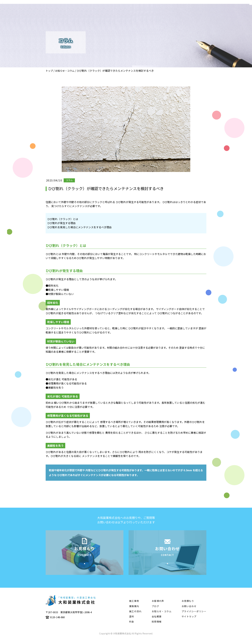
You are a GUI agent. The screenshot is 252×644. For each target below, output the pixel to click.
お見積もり (188, 606)
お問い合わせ (189, 611)
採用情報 (157, 627)
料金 (132, 627)
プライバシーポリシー (194, 616)
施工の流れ (194, 12)
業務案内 (160, 12)
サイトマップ (189, 621)
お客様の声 (158, 606)
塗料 (210, 12)
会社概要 (144, 12)
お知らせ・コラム (65, 71)
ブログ (155, 611)
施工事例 (177, 12)
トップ (49, 71)
